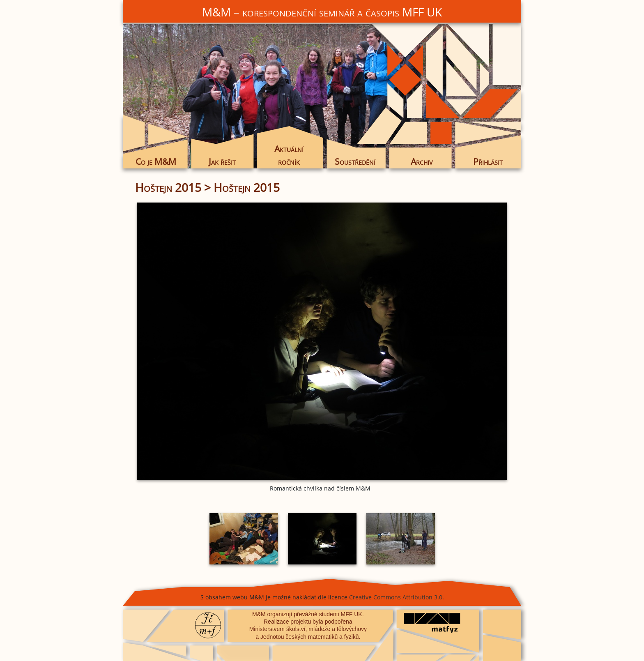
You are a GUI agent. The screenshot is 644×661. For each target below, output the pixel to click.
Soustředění (355, 161)
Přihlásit (488, 161)
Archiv (422, 161)
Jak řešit (222, 161)
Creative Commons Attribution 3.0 (396, 597)
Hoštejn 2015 (168, 187)
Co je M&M (156, 161)
